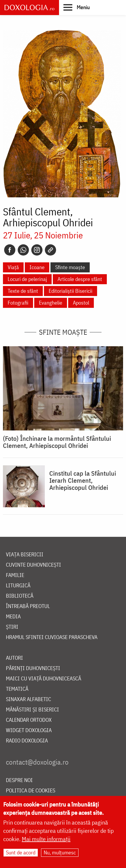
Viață (13, 267)
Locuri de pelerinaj (27, 279)
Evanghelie (51, 303)
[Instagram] (37, 250)
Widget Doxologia (29, 730)
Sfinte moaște (70, 267)
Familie (15, 575)
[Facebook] (10, 250)
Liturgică (18, 586)
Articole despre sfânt (80, 279)
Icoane (37, 267)
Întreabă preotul (28, 606)
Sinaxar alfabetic (28, 699)
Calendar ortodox (29, 720)
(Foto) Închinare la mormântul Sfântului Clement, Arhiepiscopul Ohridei (57, 442)
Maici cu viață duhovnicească (44, 679)
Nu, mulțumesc (60, 852)
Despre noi (19, 780)
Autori (14, 658)
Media (13, 617)
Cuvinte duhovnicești (33, 565)
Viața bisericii (25, 555)
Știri (12, 627)
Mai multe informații (46, 839)
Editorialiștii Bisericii (71, 291)
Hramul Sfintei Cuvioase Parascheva (52, 637)
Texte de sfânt (23, 291)
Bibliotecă (20, 596)
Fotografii (18, 303)
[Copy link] (50, 250)
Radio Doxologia (27, 741)
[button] (77, 7)
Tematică (17, 689)
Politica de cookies (31, 791)
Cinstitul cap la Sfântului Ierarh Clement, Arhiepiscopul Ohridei (83, 480)
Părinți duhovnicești (33, 668)
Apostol (81, 303)
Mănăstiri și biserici (32, 710)
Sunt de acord (21, 852)
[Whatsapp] (23, 250)
